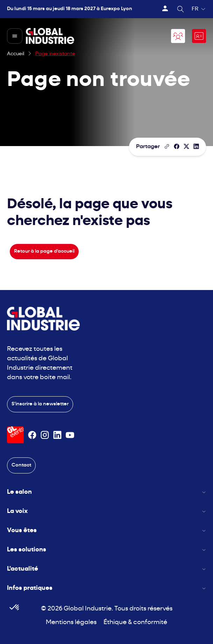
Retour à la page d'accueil (44, 251)
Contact (21, 465)
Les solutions (106, 550)
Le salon (106, 492)
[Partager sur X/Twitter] (186, 146)
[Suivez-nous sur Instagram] (45, 435)
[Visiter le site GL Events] (15, 435)
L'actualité (106, 569)
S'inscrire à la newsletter (40, 404)
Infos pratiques (106, 588)
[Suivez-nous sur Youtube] (70, 435)
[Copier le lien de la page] (167, 146)
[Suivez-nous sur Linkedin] (57, 435)
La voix (106, 511)
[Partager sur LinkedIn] (196, 146)
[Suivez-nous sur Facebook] (32, 435)
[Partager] (177, 146)
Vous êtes (106, 531)
